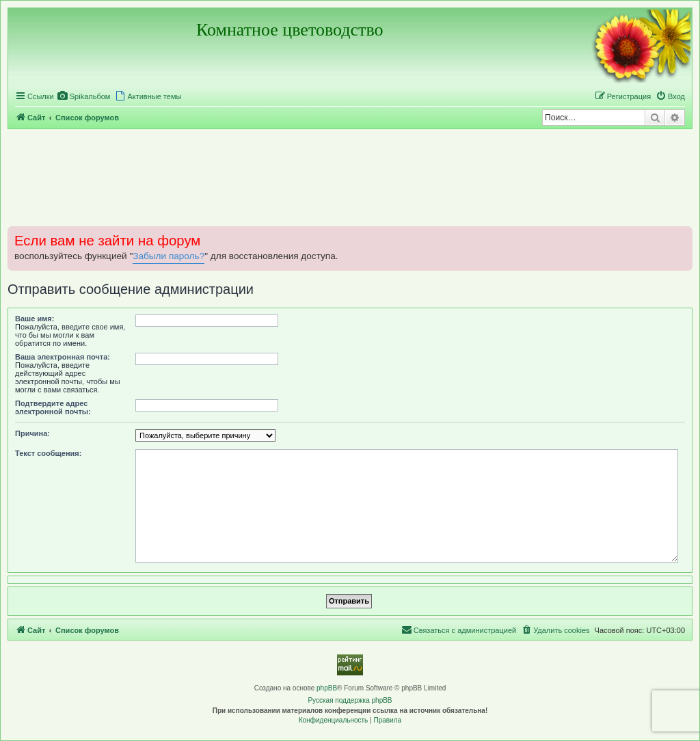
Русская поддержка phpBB (350, 700)
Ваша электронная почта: (63, 357)
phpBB (327, 688)
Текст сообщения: (48, 453)
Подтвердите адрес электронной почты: (53, 407)
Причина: (32, 433)
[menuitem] (84, 96)
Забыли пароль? (169, 256)
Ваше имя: (35, 319)
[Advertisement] (350, 177)
